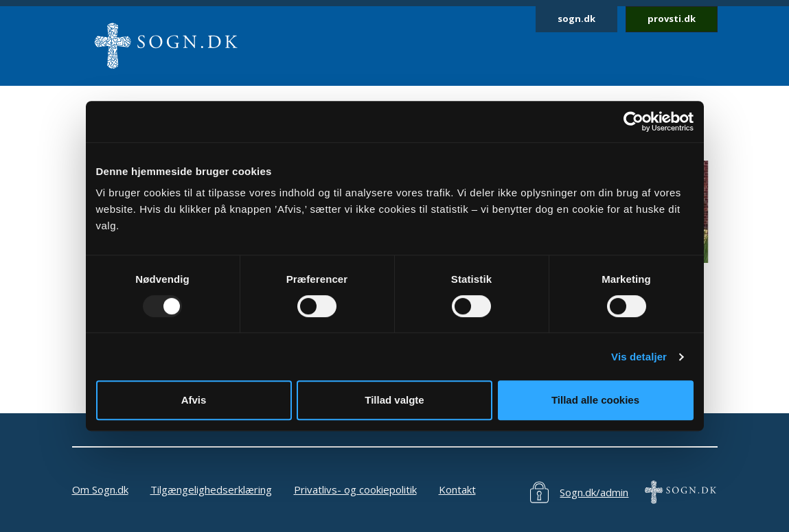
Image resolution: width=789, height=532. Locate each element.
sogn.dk (576, 19)
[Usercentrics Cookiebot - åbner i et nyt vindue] (633, 122)
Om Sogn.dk (100, 489)
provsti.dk (672, 19)
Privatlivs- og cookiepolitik (355, 489)
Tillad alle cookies (595, 400)
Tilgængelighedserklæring (211, 489)
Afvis (194, 400)
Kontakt (457, 489)
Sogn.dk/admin (594, 492)
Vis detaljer (639, 357)
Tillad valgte (394, 400)
